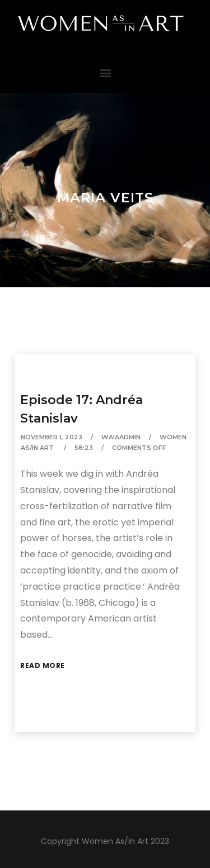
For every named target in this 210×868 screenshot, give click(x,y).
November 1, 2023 (52, 437)
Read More (43, 665)
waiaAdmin (121, 437)
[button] (105, 72)
